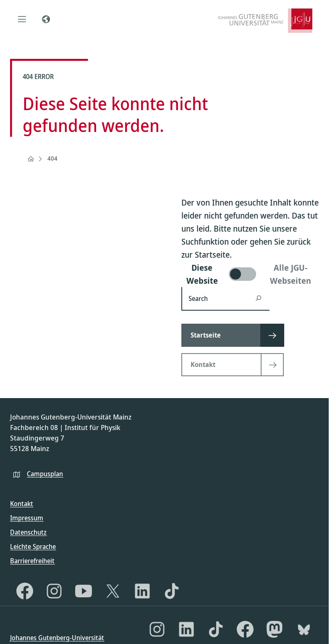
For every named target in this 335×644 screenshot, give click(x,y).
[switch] (250, 274)
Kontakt (22, 504)
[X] (113, 591)
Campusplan (45, 474)
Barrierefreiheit (32, 561)
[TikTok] (172, 591)
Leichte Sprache (33, 546)
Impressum (27, 518)
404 (52, 158)
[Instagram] (54, 591)
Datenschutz (28, 532)
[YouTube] (84, 591)
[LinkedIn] (142, 591)
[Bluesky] (304, 629)
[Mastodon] (275, 629)
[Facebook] (25, 591)
